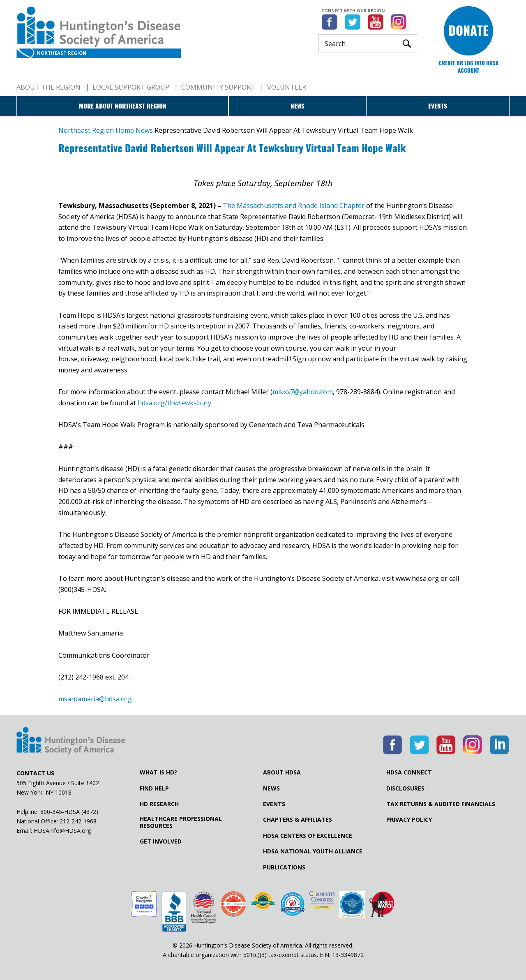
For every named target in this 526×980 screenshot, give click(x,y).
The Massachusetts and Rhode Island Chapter (294, 206)
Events (438, 106)
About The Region (48, 87)
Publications (284, 867)
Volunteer (287, 87)
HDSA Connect (409, 772)
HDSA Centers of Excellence (308, 836)
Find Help (154, 788)
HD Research (159, 804)
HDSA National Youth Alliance (313, 851)
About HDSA (282, 772)
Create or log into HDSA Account (468, 67)
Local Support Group (131, 87)
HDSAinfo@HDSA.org (62, 831)
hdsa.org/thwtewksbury (174, 403)
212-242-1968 (78, 821)
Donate (468, 31)
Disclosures (405, 788)
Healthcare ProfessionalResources (181, 822)
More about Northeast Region (123, 106)
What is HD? (158, 772)
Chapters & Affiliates (298, 820)
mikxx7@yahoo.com (303, 392)
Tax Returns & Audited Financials (441, 804)
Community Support (218, 87)
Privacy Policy (409, 820)
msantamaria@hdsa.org (96, 699)
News (298, 106)
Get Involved (161, 841)
